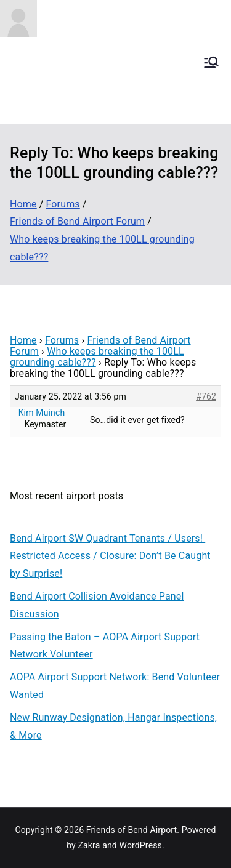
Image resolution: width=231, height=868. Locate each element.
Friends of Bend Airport (132, 830)
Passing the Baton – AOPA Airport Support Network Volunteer (105, 646)
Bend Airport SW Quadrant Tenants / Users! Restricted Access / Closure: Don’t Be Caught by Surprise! (110, 556)
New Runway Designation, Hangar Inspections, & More (113, 726)
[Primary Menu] (211, 62)
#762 (206, 396)
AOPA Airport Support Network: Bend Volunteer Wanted (115, 686)
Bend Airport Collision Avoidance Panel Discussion (97, 605)
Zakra (89, 845)
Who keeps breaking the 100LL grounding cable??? (97, 357)
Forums (62, 340)
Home (23, 340)
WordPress (141, 845)
